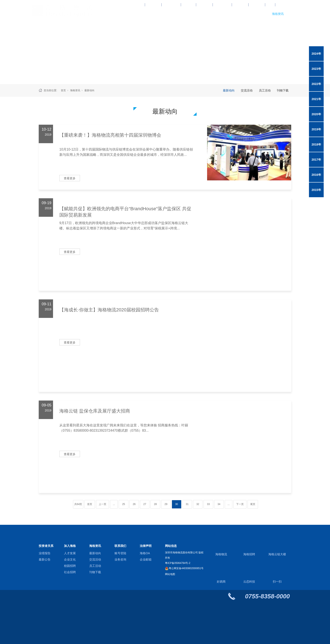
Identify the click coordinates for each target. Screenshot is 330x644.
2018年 (316, 144)
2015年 (316, 190)
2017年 (316, 160)
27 (145, 504)
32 (198, 504)
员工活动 (265, 90)
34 (219, 504)
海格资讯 (278, 14)
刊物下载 (283, 90)
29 (166, 504)
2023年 (316, 69)
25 (123, 504)
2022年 (316, 84)
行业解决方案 (193, 14)
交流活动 (247, 90)
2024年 (316, 54)
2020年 (316, 114)
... (114, 504)
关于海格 (249, 14)
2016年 (316, 175)
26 (134, 504)
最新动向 (89, 90)
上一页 (102, 504)
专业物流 (164, 14)
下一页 (240, 504)
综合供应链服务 (221, 14)
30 (176, 504)
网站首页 (136, 14)
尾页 (253, 504)
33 (208, 504)
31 (187, 504)
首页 (63, 90)
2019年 (316, 129)
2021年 (316, 99)
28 (155, 504)
